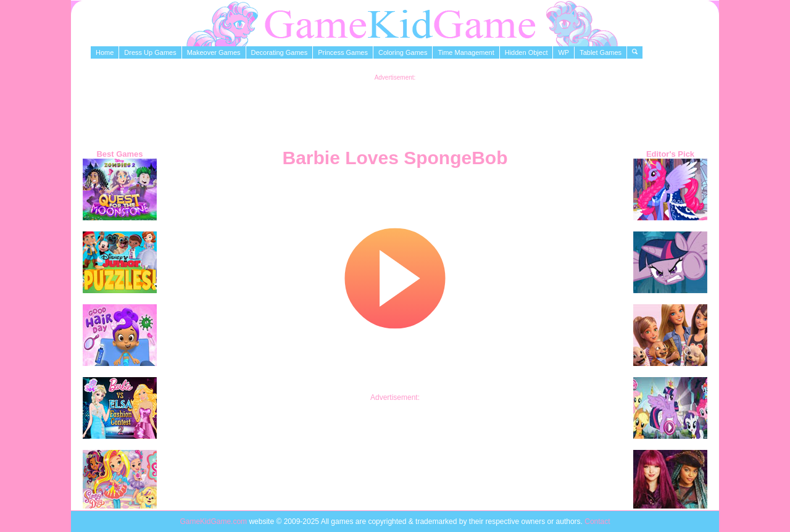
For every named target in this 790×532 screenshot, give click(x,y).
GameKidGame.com (214, 522)
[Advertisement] (395, 109)
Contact (597, 522)
